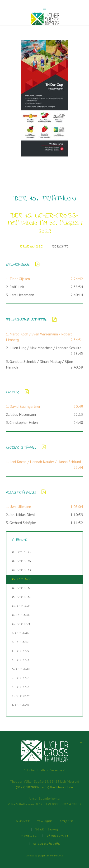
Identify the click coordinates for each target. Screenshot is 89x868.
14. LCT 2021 (21, 588)
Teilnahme (44, 822)
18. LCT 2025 (22, 553)
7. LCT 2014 (21, 651)
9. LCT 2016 (20, 633)
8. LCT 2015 (21, 642)
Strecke (66, 822)
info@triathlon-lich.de (58, 787)
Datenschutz (57, 836)
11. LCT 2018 (21, 615)
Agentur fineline (49, 856)
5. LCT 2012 (21, 669)
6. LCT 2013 (21, 660)
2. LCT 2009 (21, 696)
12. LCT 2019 (21, 606)
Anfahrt (23, 822)
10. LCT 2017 (21, 624)
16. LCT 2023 (21, 571)
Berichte (60, 247)
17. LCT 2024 (21, 562)
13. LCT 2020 (21, 597)
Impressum (30, 836)
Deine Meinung (47, 830)
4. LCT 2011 (20, 678)
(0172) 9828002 (28, 787)
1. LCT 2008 (20, 705)
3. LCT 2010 (21, 687)
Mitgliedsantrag (47, 844)
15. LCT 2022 (22, 579)
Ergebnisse (32, 247)
